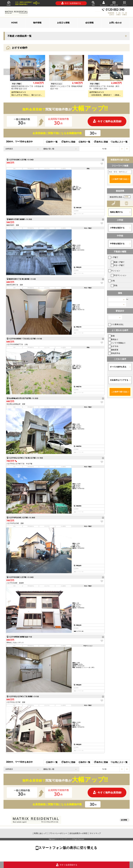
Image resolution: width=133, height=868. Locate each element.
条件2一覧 (84, 142)
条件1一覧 (52, 142)
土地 (111, 281)
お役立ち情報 (63, 23)
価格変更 (113, 350)
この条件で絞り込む (119, 179)
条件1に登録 (68, 142)
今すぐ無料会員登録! (107, 121)
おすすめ (113, 346)
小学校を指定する (117, 228)
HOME (9, 3)
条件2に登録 (101, 142)
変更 (127, 197)
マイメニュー (104, 3)
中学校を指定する (117, 244)
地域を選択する (116, 212)
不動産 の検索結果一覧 (19, 36)
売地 (114, 285)
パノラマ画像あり (117, 343)
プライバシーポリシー (58, 833)
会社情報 (89, 23)
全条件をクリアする (119, 380)
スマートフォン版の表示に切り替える (68, 848)
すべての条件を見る (118, 367)
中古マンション (119, 275)
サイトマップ (95, 833)
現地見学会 (114, 353)
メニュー (124, 3)
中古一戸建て (118, 265)
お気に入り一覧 (119, 142)
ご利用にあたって (40, 833)
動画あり (113, 339)
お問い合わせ (114, 3)
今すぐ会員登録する (71, 3)
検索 (93, 3)
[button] (126, 72)
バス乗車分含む (116, 324)
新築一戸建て (118, 262)
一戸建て (113, 257)
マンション (114, 271)
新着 (111, 336)
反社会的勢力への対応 (79, 833)
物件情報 (37, 23)
